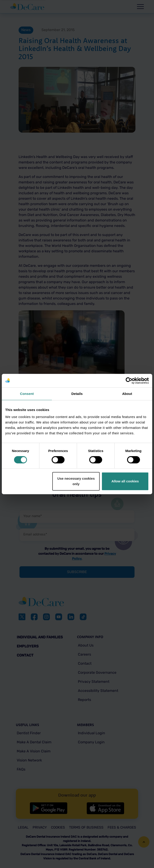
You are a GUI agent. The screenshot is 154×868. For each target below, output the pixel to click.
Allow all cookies (125, 481)
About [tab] (127, 394)
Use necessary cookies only (76, 481)
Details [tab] (77, 394)
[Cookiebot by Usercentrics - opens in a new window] (129, 381)
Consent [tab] (27, 394)
